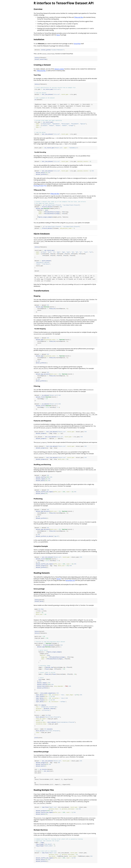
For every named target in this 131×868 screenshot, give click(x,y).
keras (58, 35)
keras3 (59, 581)
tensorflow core (70, 582)
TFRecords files (79, 17)
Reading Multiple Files (40, 186)
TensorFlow (77, 44)
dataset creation (59, 69)
